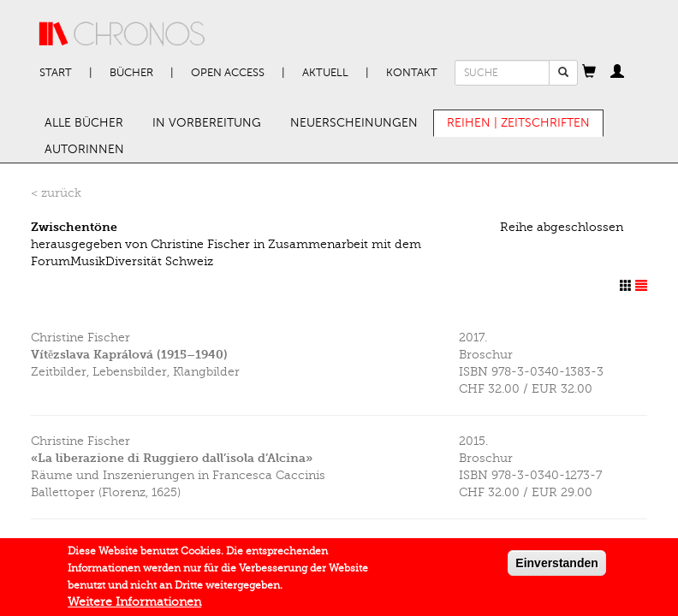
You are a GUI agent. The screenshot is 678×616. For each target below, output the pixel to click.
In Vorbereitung (207, 123)
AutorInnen (84, 149)
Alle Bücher (84, 123)
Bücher (131, 73)
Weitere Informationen (134, 604)
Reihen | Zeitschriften (518, 123)
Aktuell (325, 73)
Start (56, 73)
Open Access (228, 73)
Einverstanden (556, 566)
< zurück (56, 193)
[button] (589, 73)
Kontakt (412, 73)
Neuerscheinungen (354, 123)
